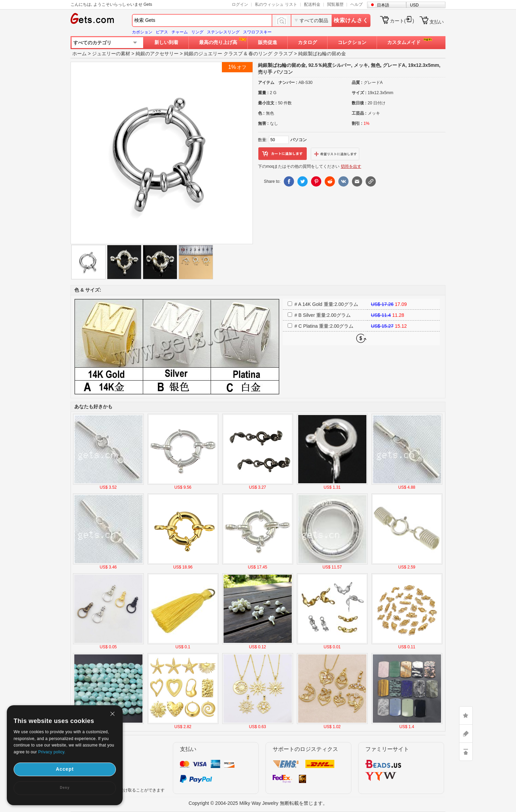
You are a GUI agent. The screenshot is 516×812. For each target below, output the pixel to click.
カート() (402, 21)
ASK (466, 734)
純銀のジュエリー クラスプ (213, 54)
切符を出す (351, 166)
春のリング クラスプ (271, 54)
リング (197, 32)
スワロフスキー (257, 32)
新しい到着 (166, 42)
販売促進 (268, 42)
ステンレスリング (223, 32)
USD (414, 5)
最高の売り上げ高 (218, 42)
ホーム (79, 54)
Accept (65, 769)
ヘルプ (356, 4)
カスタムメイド (404, 42)
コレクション (352, 42)
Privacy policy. (52, 752)
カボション (142, 32)
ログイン (240, 4)
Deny (65, 788)
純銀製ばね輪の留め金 (322, 54)
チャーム (180, 32)
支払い (437, 22)
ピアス (162, 32)
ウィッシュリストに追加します (335, 154)
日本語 (383, 5)
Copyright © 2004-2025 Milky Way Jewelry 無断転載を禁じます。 (258, 803)
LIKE (466, 715)
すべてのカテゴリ (92, 43)
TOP (466, 752)
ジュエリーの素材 (111, 54)
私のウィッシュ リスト (276, 4)
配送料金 (312, 4)
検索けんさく (351, 20)
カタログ (307, 42)
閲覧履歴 (335, 4)
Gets (92, 18)
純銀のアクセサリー (157, 54)
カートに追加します (283, 154)
